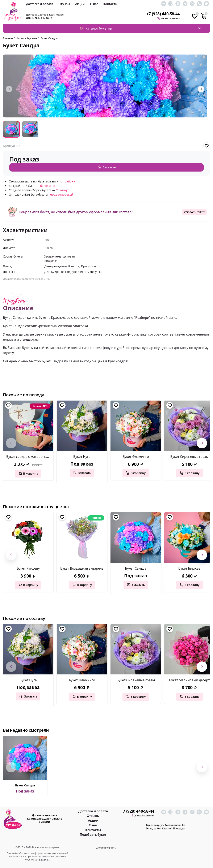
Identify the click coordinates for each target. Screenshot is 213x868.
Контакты (110, 4)
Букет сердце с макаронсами (30, 456)
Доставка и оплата (39, 4)
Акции (80, 4)
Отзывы (64, 4)
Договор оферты (106, 847)
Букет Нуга (82, 456)
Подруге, (72, 271)
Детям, (50, 271)
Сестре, (84, 271)
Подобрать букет (93, 834)
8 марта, (75, 265)
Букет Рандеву (28, 567)
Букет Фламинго (136, 456)
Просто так (89, 265)
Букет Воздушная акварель (82, 567)
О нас (94, 4)
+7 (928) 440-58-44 (163, 14)
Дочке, (60, 271)
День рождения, (56, 265)
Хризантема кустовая (59, 255)
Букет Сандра (136, 567)
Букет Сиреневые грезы (136, 679)
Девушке (96, 271)
